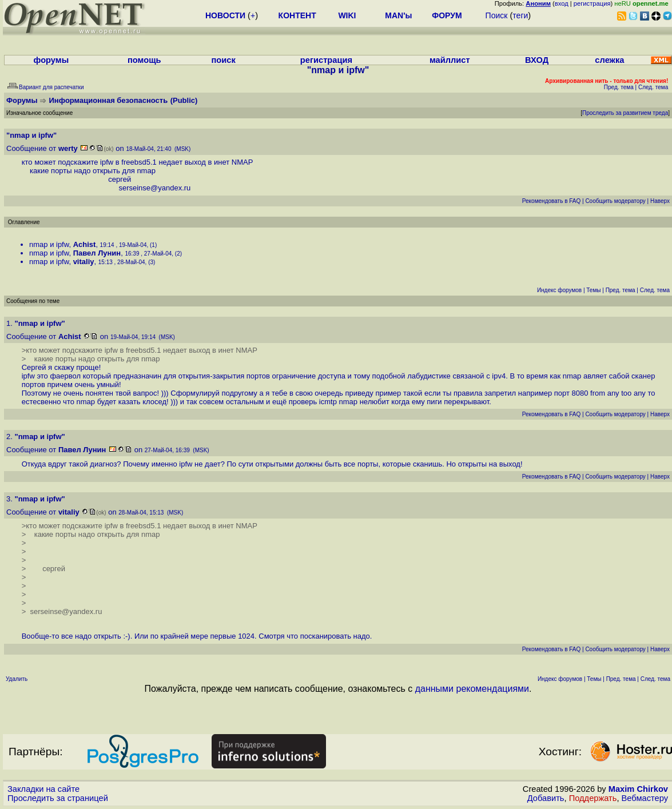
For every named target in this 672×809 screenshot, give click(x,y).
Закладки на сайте (43, 789)
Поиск (497, 15)
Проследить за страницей (58, 798)
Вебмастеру (645, 798)
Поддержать (593, 798)
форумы (51, 60)
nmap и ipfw (49, 244)
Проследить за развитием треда (625, 113)
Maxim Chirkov (638, 789)
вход (562, 3)
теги (520, 15)
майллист (450, 60)
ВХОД (537, 60)
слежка (609, 60)
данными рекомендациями (472, 689)
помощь (144, 60)
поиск (224, 60)
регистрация (592, 3)
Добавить (546, 798)
